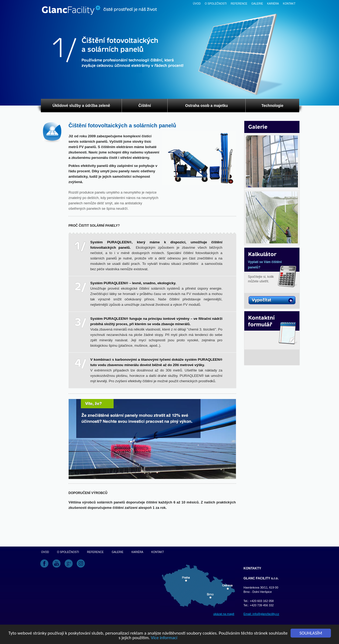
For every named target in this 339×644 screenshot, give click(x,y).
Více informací (164, 638)
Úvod (197, 4)
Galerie (257, 4)
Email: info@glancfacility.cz (261, 614)
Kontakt (289, 4)
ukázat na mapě (224, 614)
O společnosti (216, 4)
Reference (239, 4)
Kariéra (273, 4)
